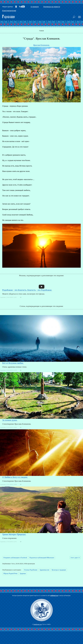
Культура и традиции (59, 570)
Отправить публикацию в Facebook (15, 558)
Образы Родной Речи (10, 574)
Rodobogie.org (38, 624)
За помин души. (10, 420)
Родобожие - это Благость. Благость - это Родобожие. (27, 290)
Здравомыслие (44, 570)
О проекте (35, 7)
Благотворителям (9, 11)
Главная (41, 31)
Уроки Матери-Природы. (14, 534)
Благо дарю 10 (75, 558)
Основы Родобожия (31, 570)
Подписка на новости (52, 7)
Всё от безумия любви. (13, 363)
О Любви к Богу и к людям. (15, 477)
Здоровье (23, 574)
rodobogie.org (54, 596)
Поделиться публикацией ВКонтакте (42, 558)
